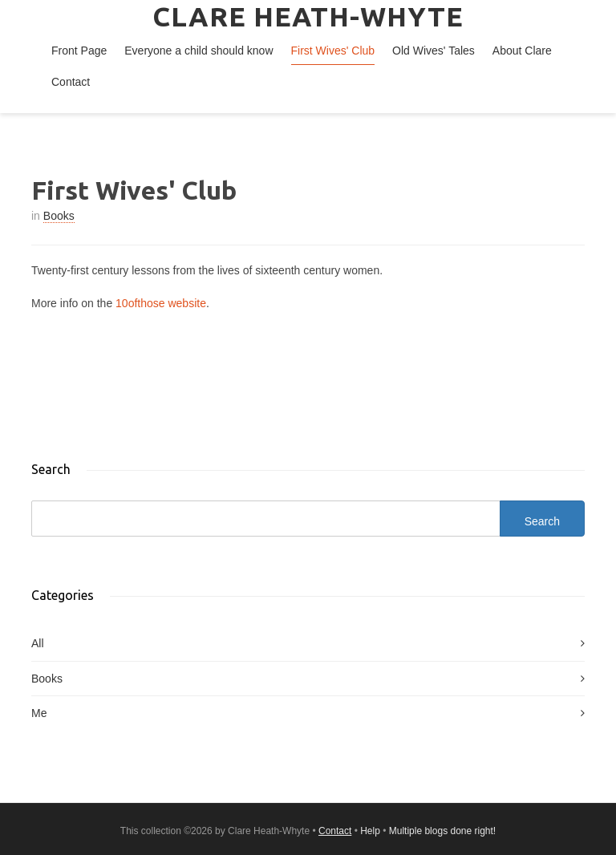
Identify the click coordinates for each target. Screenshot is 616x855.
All (38, 643)
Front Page (79, 51)
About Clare (522, 51)
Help (370, 831)
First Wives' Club (333, 51)
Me (39, 713)
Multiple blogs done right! (442, 831)
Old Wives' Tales (434, 51)
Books (59, 216)
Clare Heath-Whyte (308, 16)
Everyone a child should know (199, 51)
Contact (71, 82)
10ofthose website (161, 303)
